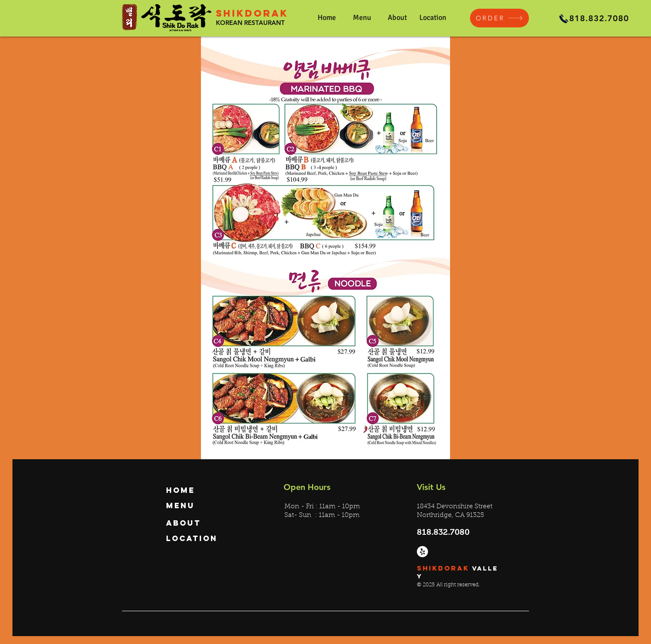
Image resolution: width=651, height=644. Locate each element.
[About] (195, 523)
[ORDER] (499, 18)
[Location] (195, 539)
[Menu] (195, 506)
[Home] (195, 490)
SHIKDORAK (252, 13)
